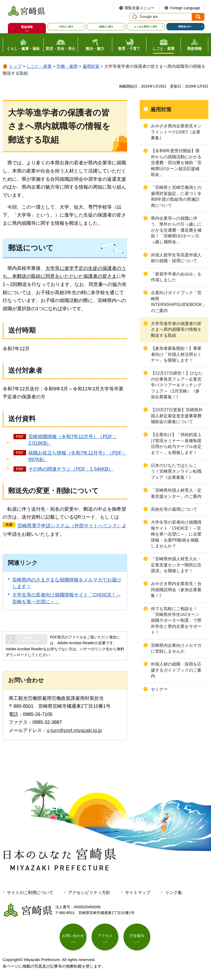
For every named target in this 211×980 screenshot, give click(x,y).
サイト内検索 (134, 17)
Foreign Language (185, 8)
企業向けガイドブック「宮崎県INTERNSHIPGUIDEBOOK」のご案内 (179, 302)
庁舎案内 (137, 936)
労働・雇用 (67, 66)
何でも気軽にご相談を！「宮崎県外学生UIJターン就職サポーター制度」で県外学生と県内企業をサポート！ (176, 621)
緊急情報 (27, 27)
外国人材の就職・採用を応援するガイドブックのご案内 (176, 670)
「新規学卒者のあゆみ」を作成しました (176, 277)
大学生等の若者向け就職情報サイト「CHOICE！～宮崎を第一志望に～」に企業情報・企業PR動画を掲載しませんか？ (176, 534)
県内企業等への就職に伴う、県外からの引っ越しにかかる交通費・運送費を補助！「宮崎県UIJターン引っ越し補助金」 (176, 230)
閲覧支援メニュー (140, 8)
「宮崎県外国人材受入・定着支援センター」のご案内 (176, 493)
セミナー (159, 689)
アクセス (105, 936)
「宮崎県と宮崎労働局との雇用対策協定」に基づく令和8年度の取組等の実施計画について (176, 196)
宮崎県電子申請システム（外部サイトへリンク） (70, 526)
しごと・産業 (39, 66)
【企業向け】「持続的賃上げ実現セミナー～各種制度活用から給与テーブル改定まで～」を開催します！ (176, 443)
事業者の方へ (185, 27)
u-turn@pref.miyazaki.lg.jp (74, 730)
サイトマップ (138, 893)
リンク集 (174, 893)
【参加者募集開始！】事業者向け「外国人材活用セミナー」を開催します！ (176, 354)
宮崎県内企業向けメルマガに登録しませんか (176, 648)
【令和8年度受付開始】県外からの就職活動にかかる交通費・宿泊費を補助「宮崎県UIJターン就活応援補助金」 (176, 163)
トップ (15, 66)
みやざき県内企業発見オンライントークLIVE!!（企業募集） (176, 132)
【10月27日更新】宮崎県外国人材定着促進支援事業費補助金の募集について (177, 416)
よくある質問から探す (146, 27)
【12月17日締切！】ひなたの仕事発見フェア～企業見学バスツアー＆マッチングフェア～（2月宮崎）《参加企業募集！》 (177, 385)
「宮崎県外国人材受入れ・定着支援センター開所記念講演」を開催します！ (176, 565)
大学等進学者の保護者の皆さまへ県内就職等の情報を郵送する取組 (176, 329)
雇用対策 (91, 66)
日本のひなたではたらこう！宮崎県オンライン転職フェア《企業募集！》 (176, 471)
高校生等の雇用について (174, 509)
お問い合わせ (73, 936)
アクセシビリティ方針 (89, 893)
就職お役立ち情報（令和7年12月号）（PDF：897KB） (77, 456)
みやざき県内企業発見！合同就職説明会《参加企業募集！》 (176, 590)
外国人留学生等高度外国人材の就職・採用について (176, 258)
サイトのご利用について (30, 893)
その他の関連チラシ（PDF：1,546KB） (71, 469)
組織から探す (106, 27)
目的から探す (66, 27)
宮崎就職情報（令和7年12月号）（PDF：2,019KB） (73, 440)
